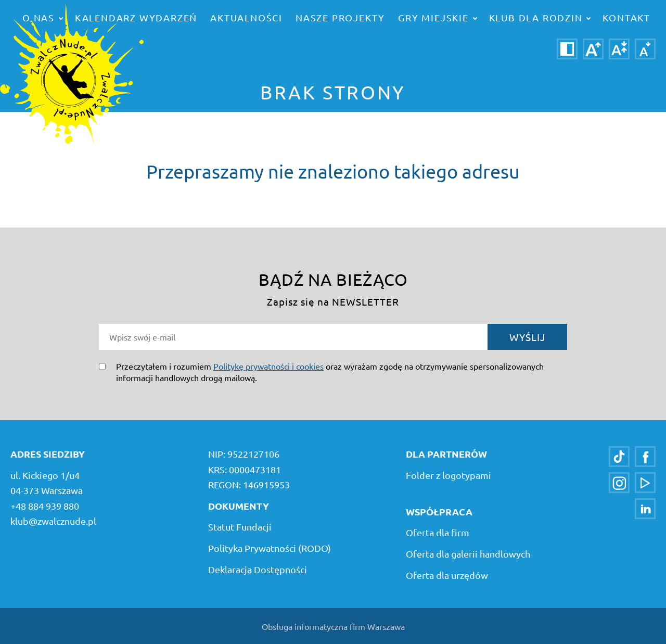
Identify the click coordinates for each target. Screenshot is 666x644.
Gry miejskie (437, 17)
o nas (43, 17)
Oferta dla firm (438, 532)
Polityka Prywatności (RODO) (270, 548)
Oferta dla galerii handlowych (468, 554)
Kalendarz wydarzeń (136, 17)
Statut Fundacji (240, 527)
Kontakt (626, 17)
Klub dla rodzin (540, 17)
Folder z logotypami (449, 475)
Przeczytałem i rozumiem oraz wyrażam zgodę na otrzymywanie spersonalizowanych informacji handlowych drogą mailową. (330, 372)
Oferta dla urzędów (447, 575)
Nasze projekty (340, 17)
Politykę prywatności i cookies (268, 366)
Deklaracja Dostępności (258, 569)
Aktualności (246, 17)
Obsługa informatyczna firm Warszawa (333, 626)
